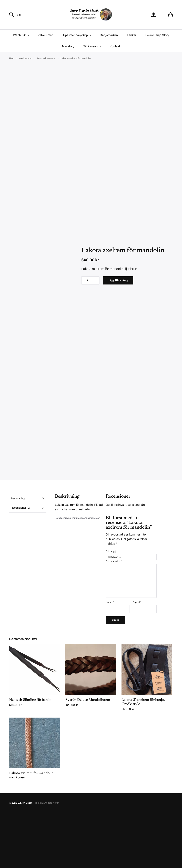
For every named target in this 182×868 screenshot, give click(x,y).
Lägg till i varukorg (118, 313)
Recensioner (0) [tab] (21, 563)
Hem (12, 68)
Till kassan (90, 56)
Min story (68, 56)
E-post (137, 658)
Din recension (114, 617)
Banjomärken (109, 45)
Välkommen (45, 45)
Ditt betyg (111, 607)
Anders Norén (52, 858)
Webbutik (19, 45)
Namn (110, 658)
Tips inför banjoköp (75, 45)
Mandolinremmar (46, 68)
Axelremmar (26, 68)
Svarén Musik (25, 858)
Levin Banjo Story (157, 45)
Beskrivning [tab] (18, 554)
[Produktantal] (90, 313)
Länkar (132, 45)
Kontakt (115, 56)
